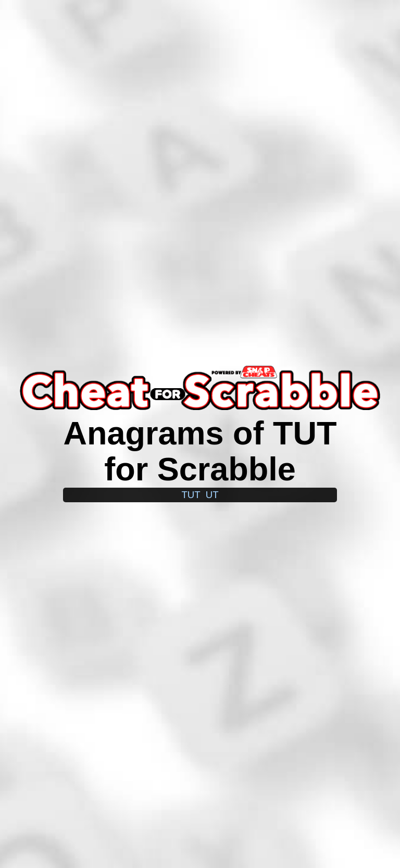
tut (191, 495)
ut (212, 495)
